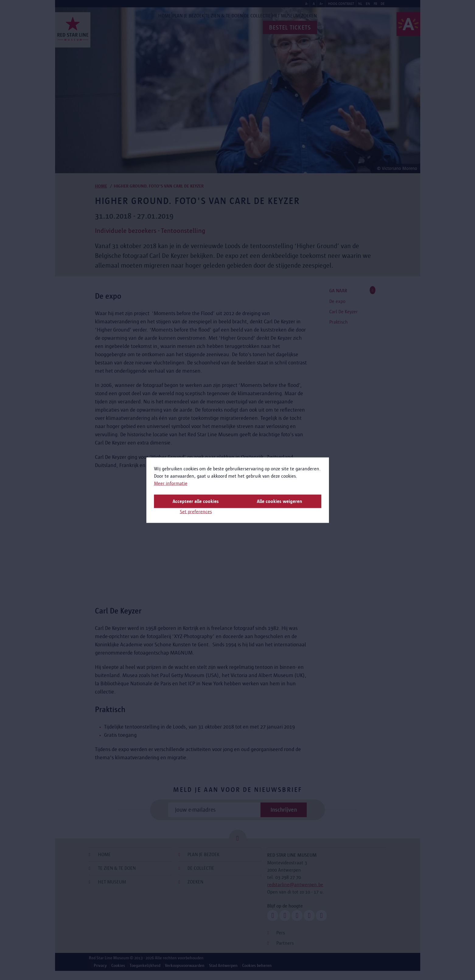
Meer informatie (171, 483)
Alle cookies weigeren (279, 501)
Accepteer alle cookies (196, 501)
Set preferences (196, 511)
